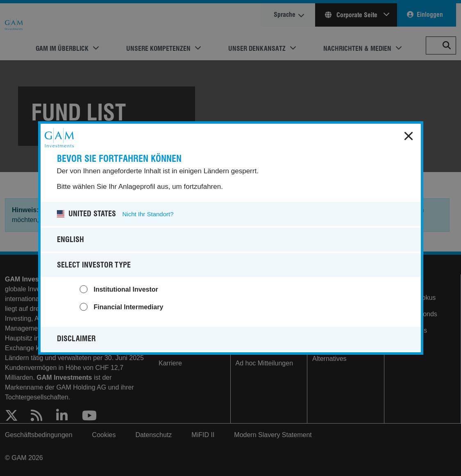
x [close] (409, 136)
